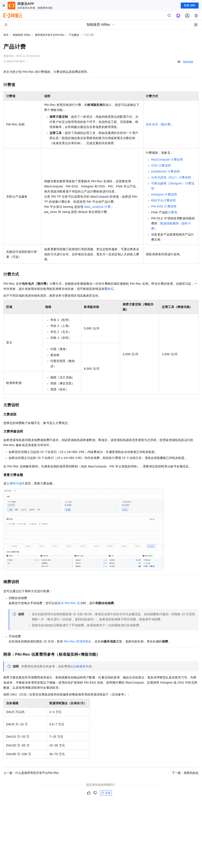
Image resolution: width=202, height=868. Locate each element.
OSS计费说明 (161, 165)
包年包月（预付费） (160, 124)
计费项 (173, 212)
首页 (6, 35)
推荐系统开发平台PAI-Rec (50, 35)
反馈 (106, 793)
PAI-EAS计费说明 (164, 206)
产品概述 (74, 35)
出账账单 (80, 666)
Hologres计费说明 (164, 194)
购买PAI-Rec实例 (70, 603)
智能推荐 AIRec (22, 35)
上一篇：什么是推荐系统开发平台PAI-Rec (31, 773)
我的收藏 (188, 62)
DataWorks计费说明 (165, 171)
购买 (111, 289)
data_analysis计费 (97, 207)
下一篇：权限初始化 (185, 773)
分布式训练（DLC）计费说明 (171, 177)
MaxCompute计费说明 (167, 160)
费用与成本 (17, 483)
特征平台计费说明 (163, 200)
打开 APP (190, 6)
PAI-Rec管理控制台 (78, 641)
